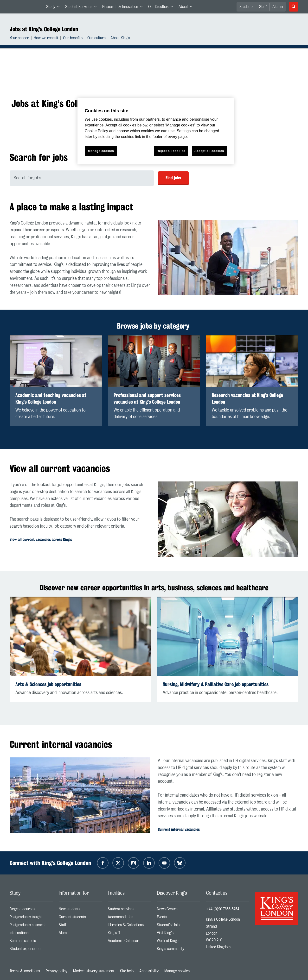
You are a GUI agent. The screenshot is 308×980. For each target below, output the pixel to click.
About (187, 8)
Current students (80, 918)
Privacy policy (57, 971)
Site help (127, 971)
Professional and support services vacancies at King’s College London (147, 398)
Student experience (31, 950)
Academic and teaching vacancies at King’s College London (51, 398)
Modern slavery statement (94, 971)
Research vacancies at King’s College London (247, 398)
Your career (19, 39)
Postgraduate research (31, 926)
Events (179, 918)
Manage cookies (177, 971)
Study (54, 8)
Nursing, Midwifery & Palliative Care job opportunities (216, 684)
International (31, 934)
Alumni (278, 7)
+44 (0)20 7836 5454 (223, 909)
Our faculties (162, 8)
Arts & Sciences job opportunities (48, 684)
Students (246, 7)
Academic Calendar (129, 942)
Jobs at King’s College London (44, 29)
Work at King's (179, 942)
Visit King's (179, 934)
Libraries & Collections (129, 926)
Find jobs (173, 178)
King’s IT (129, 934)
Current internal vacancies (179, 829)
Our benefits (73, 39)
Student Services (82, 8)
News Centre (179, 910)
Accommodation (129, 918)
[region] (156, 131)
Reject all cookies (171, 151)
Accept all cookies (209, 151)
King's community (179, 950)
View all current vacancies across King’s (41, 540)
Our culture (96, 39)
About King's (120, 39)
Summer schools (31, 942)
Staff (263, 7)
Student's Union (179, 926)
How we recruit (46, 39)
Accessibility (149, 971)
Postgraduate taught (31, 918)
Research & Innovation (124, 8)
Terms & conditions (25, 971)
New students (80, 910)
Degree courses (31, 910)
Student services (129, 910)
